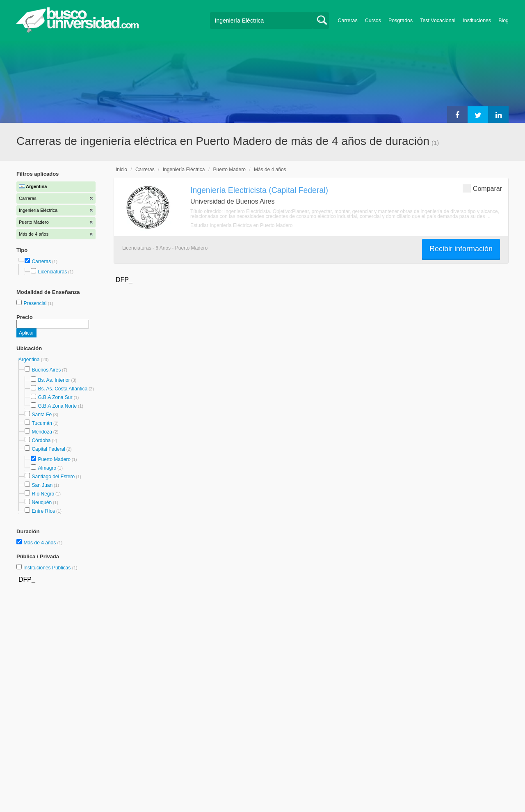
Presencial (35, 303)
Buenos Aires (46, 370)
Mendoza (42, 432)
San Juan (42, 485)
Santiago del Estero (53, 477)
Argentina (30, 360)
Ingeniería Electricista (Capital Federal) (259, 190)
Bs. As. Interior (54, 380)
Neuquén (42, 502)
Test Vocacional (438, 21)
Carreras (348, 21)
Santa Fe (42, 415)
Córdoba (41, 440)
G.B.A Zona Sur (55, 397)
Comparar (482, 188)
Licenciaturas (52, 272)
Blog (503, 21)
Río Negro (43, 494)
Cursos (373, 21)
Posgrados (401, 21)
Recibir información (461, 249)
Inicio (121, 170)
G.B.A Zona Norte (57, 406)
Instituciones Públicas (50, 568)
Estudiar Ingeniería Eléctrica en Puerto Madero (241, 225)
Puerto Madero (54, 459)
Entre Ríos (43, 511)
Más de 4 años (40, 543)
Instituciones (477, 21)
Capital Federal (48, 449)
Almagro (47, 468)
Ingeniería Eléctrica (184, 170)
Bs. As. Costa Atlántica (63, 389)
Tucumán (42, 423)
